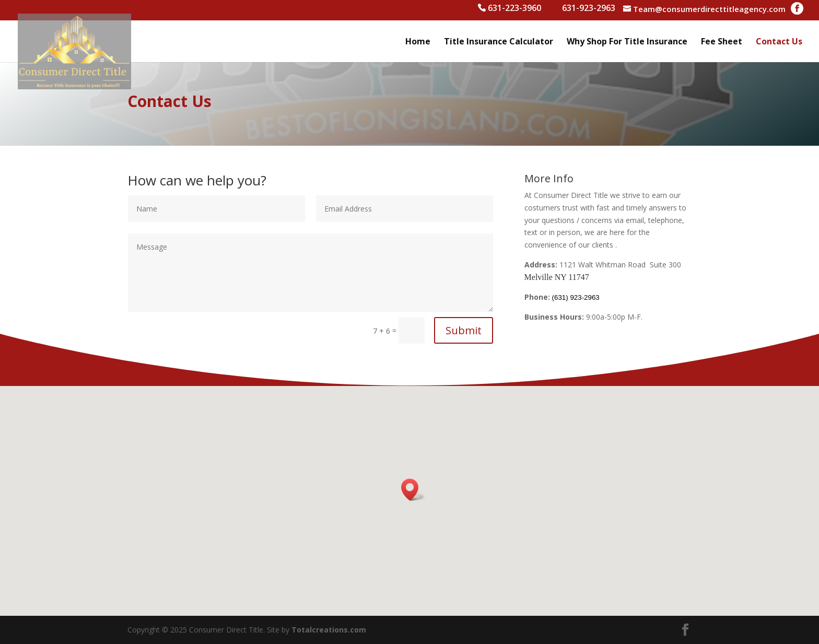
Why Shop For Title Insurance (627, 42)
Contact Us (779, 42)
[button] (413, 490)
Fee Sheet (722, 42)
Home (418, 42)
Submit (464, 330)
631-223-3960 (514, 9)
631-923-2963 (589, 9)
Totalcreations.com (329, 630)
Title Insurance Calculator (499, 42)
